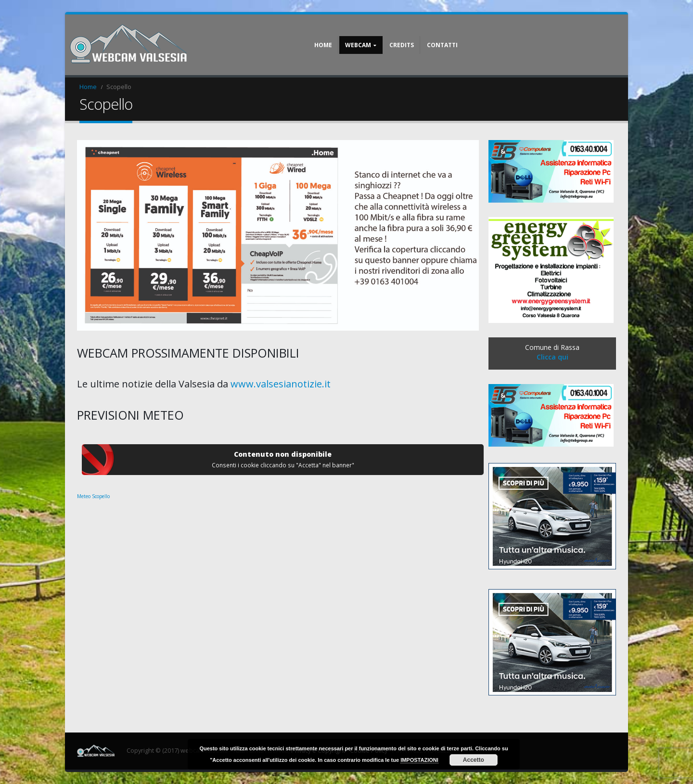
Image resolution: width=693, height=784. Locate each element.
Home (323, 45)
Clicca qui (552, 357)
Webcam (358, 45)
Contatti (442, 45)
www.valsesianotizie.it (281, 384)
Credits (402, 45)
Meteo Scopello (93, 496)
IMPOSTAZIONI (419, 760)
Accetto (474, 760)
